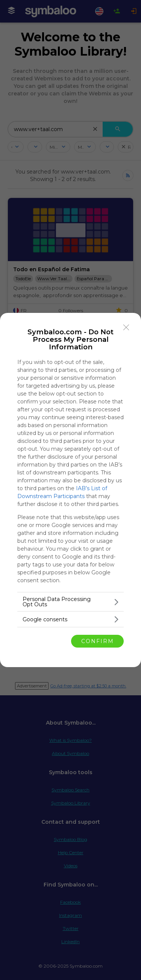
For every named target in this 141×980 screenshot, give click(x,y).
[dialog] (70, 490)
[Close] (126, 328)
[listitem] (70, 602)
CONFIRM (98, 641)
